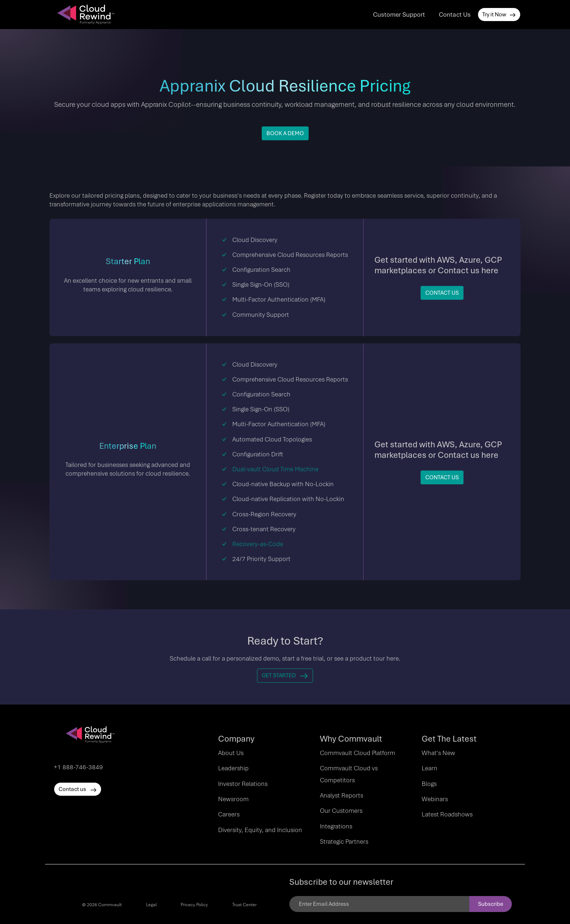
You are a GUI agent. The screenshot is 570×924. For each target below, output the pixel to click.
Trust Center (244, 905)
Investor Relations (243, 784)
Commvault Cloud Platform (358, 753)
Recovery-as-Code (258, 544)
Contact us (78, 789)
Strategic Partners (344, 842)
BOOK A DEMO (285, 133)
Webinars (435, 799)
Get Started (285, 675)
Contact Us (455, 15)
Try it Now (499, 15)
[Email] (379, 904)
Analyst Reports (342, 795)
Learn (429, 768)
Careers (229, 814)
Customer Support (399, 15)
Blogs (429, 784)
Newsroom (233, 799)
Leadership (233, 768)
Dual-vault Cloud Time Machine (275, 469)
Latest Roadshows (447, 814)
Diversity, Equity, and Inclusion (260, 830)
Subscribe (491, 904)
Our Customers (341, 811)
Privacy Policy (194, 905)
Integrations (336, 826)
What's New (438, 753)
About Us (231, 753)
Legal (151, 905)
